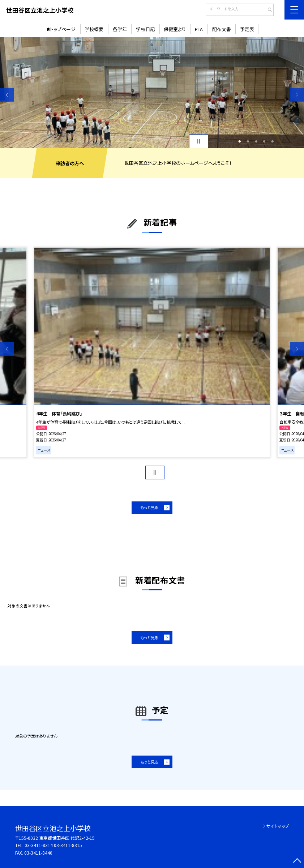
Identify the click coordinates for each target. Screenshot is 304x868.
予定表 (247, 29)
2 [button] (248, 142)
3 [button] (256, 142)
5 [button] (272, 142)
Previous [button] (7, 95)
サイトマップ (278, 826)
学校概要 (94, 29)
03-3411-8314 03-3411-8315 (53, 845)
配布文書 (222, 29)
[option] (152, 93)
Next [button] (297, 95)
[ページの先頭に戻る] (297, 861)
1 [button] (240, 142)
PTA (199, 29)
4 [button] (264, 142)
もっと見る (149, 507)
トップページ (63, 29)
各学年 (120, 29)
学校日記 (145, 29)
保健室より (175, 29)
